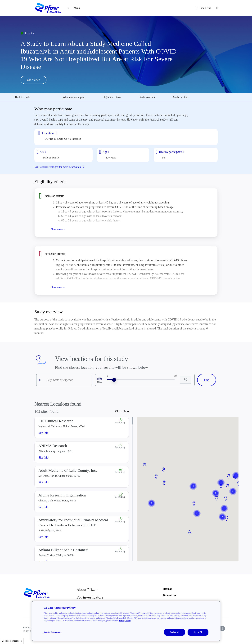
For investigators (90, 597)
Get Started (34, 80)
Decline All (174, 632)
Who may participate (74, 97)
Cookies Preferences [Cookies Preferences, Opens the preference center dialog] (52, 632)
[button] (164, 483)
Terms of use (170, 595)
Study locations (181, 97)
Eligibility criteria (112, 97)
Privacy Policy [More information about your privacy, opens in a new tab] (125, 621)
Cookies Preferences (12, 641)
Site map (167, 589)
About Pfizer (87, 590)
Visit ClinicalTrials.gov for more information (60, 167)
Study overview (147, 97)
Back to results (21, 97)
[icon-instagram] (222, 628)
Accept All (198, 632)
